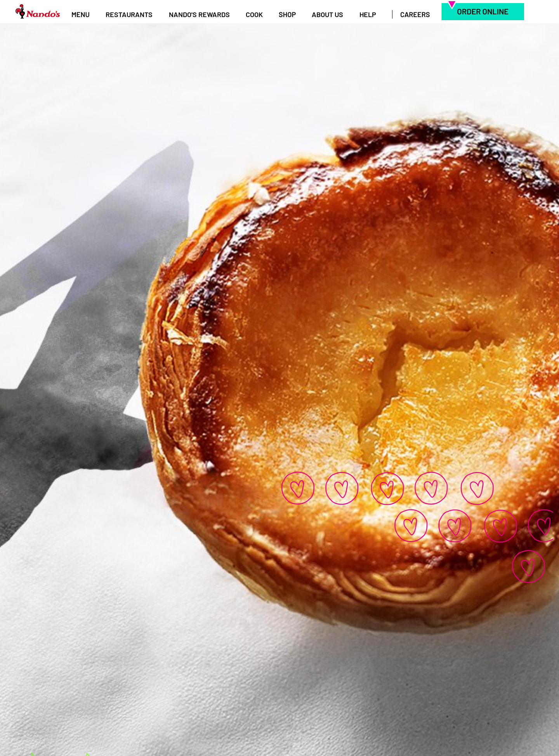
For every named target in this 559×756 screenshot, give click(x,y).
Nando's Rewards (199, 14)
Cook (254, 14)
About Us (327, 14)
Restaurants (129, 14)
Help (368, 14)
